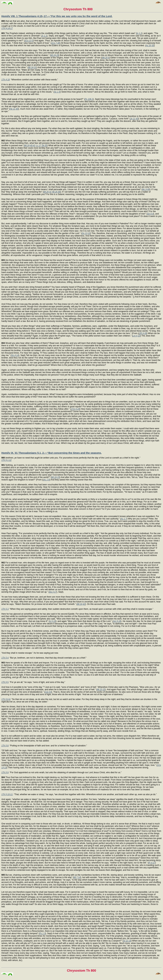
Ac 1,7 (124, 519)
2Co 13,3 (29, 41)
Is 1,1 (139, 33)
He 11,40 (14, 109)
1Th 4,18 (5, 80)
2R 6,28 (143, 333)
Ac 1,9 (57, 92)
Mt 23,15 (101, 690)
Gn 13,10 (86, 233)
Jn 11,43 (134, 119)
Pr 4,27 (152, 863)
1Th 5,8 (5, 746)
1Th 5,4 (5, 658)
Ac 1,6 (46, 480)
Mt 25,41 (47, 192)
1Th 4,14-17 (7, 28)
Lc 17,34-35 (42, 146)
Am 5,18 (117, 621)
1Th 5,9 (5, 772)
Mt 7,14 (77, 877)
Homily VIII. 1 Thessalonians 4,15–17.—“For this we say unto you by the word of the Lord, (57, 16)
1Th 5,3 (5, 609)
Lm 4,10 (136, 336)
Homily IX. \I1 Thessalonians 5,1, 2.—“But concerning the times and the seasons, (52, 453)
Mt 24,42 (81, 604)
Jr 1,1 (44, 36)
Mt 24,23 (55, 477)
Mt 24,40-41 (30, 146)
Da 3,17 (53, 592)
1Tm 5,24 (75, 409)
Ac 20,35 (150, 45)
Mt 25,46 (56, 192)
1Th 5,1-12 (6, 460)
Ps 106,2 (89, 99)
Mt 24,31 (32, 67)
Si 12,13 (127, 941)
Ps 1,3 (42, 933)
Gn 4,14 (15, 355)
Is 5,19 (52, 621)
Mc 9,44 (146, 189)
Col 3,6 (48, 692)
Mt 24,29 (55, 55)
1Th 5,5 (5, 682)
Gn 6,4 (150, 214)
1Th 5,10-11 (7, 794)
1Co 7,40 (55, 43)
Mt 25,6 (106, 58)
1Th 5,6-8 (6, 699)
